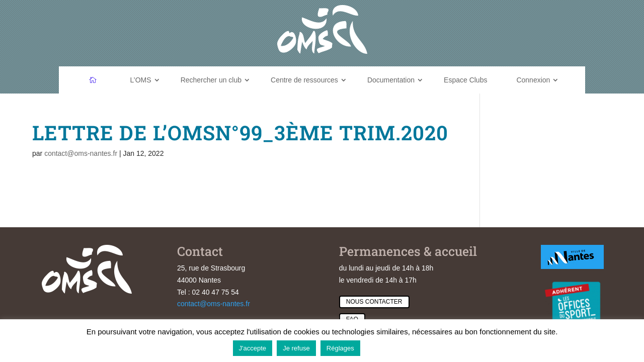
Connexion (533, 80)
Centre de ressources (304, 80)
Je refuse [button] (296, 348)
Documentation (391, 80)
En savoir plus (388, 348)
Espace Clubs (465, 80)
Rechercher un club (211, 80)
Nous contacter (374, 302)
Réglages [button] (340, 348)
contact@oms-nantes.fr (81, 153)
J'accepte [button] (253, 348)
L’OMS (141, 80)
